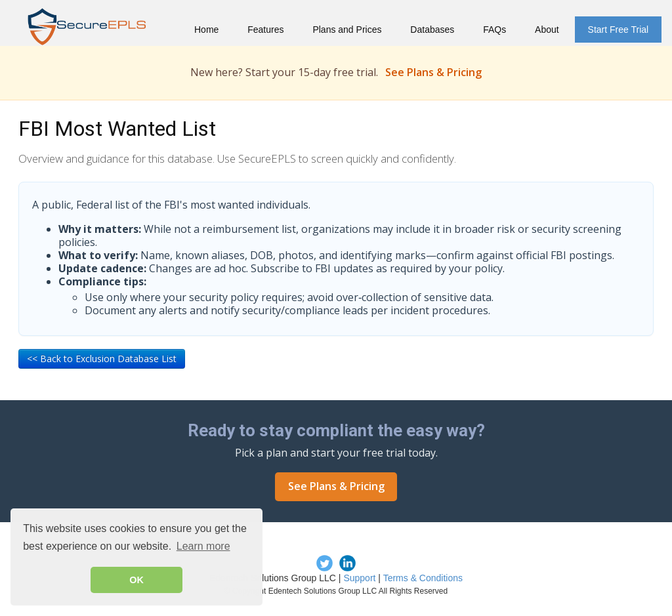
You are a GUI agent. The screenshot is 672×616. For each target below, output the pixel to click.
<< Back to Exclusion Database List (102, 359)
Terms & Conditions (423, 578)
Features (265, 30)
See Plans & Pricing (433, 72)
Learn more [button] (203, 546)
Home (206, 30)
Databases (432, 30)
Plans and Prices (347, 30)
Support (359, 578)
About (547, 30)
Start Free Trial (619, 30)
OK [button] (136, 580)
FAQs (494, 30)
